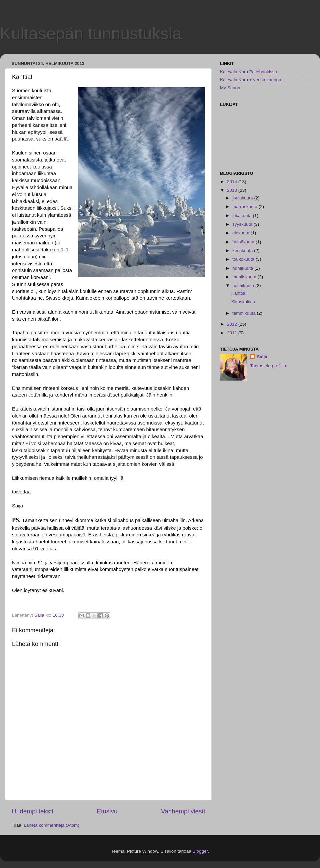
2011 (233, 333)
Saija (262, 357)
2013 (233, 190)
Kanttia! (239, 293)
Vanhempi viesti (183, 811)
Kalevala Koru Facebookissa (248, 72)
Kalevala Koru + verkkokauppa (251, 80)
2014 (233, 182)
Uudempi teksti (32, 811)
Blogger (200, 851)
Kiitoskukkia (243, 302)
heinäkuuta (244, 242)
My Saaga (230, 88)
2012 (233, 324)
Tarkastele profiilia (268, 366)
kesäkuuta (243, 251)
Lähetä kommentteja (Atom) (51, 825)
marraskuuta (245, 207)
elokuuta (241, 233)
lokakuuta (243, 216)
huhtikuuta (243, 268)
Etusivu (107, 811)
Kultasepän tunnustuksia (91, 34)
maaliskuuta (245, 277)
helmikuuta (244, 286)
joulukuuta (243, 198)
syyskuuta (243, 224)
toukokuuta (244, 259)
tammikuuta (245, 313)
